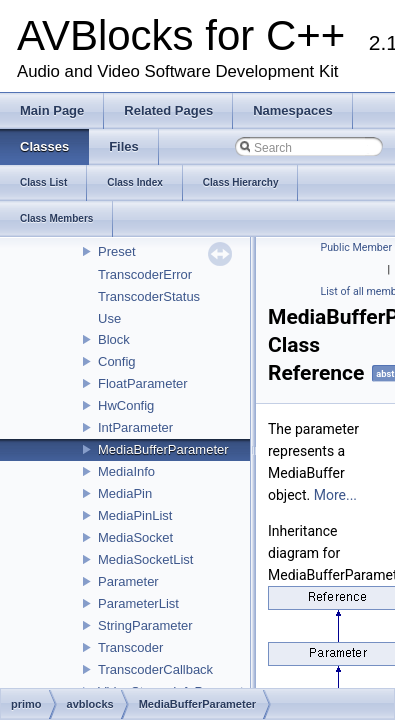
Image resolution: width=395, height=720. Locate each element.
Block (114, 339)
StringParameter (145, 625)
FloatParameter (143, 383)
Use (109, 318)
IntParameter (135, 427)
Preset (117, 251)
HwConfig (126, 405)
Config (117, 361)
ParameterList (138, 603)
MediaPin (125, 493)
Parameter (128, 581)
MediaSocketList (145, 559)
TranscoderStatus (149, 296)
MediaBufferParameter (163, 449)
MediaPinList (135, 515)
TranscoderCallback (155, 669)
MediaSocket (135, 537)
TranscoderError (145, 274)
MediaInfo (126, 471)
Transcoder (130, 647)
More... (335, 495)
